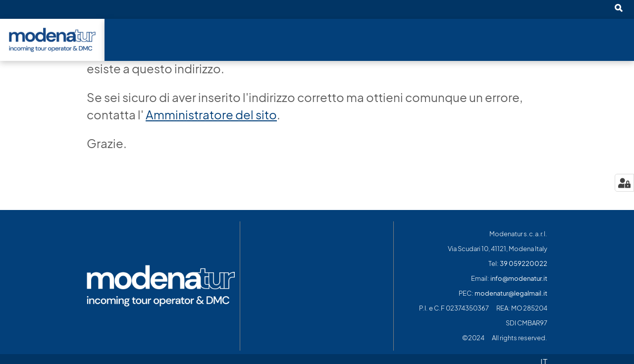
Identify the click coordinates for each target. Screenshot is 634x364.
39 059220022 (524, 264)
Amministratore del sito (211, 115)
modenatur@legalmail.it (511, 293)
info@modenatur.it (519, 279)
